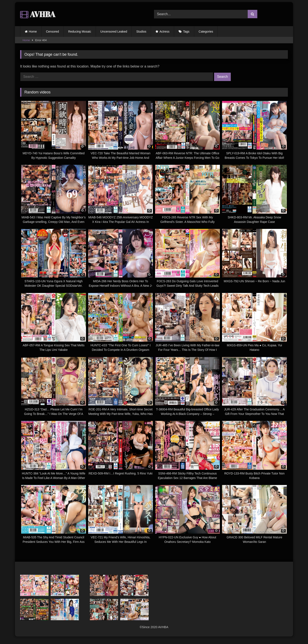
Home (33, 32)
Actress (165, 32)
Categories (206, 32)
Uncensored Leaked (114, 32)
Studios (141, 32)
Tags (186, 32)
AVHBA (38, 14)
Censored (53, 32)
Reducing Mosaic (80, 32)
